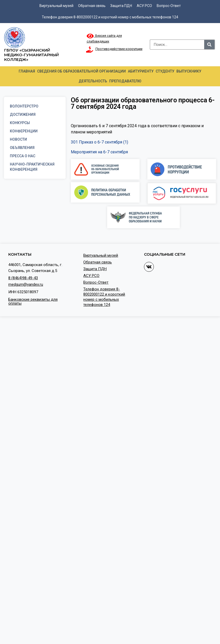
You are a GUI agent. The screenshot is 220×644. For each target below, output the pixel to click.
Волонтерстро (24, 106)
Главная (27, 71)
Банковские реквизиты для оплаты (33, 301)
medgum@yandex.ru (26, 284)
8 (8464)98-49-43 (23, 278)
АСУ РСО (144, 6)
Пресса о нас (23, 156)
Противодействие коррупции (119, 49)
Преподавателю (125, 81)
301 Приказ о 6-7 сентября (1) (99, 142)
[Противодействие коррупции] (90, 49)
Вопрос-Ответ (169, 6)
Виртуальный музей (56, 6)
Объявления (22, 148)
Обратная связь (92, 6)
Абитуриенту (141, 71)
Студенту (165, 71)
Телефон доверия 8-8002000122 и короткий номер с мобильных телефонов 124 (110, 17)
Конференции (24, 131)
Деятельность (93, 81)
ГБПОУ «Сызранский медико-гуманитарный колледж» (32, 55)
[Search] (209, 45)
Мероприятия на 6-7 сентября (99, 152)
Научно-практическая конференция (32, 167)
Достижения (23, 115)
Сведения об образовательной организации (81, 71)
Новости (18, 139)
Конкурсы (20, 123)
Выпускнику (189, 71)
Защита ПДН (121, 6)
